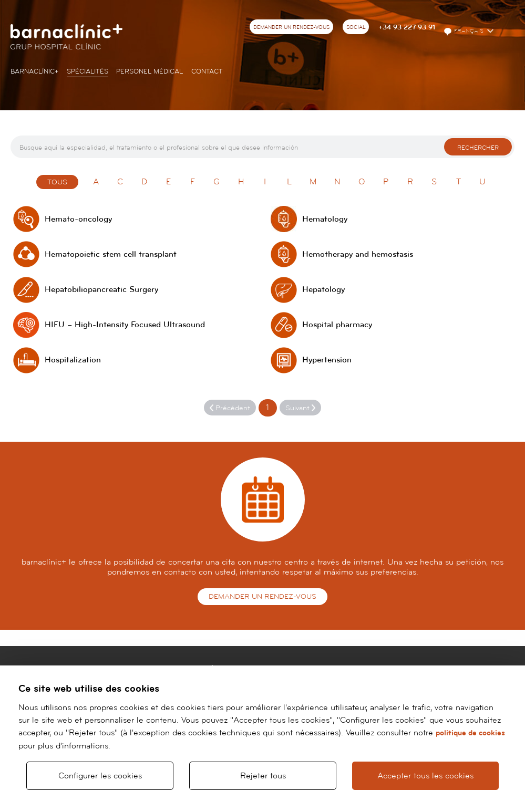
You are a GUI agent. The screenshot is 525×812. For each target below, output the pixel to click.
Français (464, 32)
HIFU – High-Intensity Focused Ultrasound (125, 325)
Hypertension (327, 360)
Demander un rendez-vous (291, 27)
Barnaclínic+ (34, 71)
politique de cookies (470, 733)
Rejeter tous (263, 776)
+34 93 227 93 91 (407, 27)
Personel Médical (150, 71)
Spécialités (87, 71)
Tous (57, 182)
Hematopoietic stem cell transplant (111, 254)
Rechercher (478, 148)
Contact (207, 71)
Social (356, 27)
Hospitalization (73, 360)
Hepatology (323, 290)
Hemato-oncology (78, 219)
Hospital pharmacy (337, 325)
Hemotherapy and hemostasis (358, 254)
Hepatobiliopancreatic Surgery (101, 290)
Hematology (325, 219)
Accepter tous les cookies (425, 776)
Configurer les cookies (100, 776)
